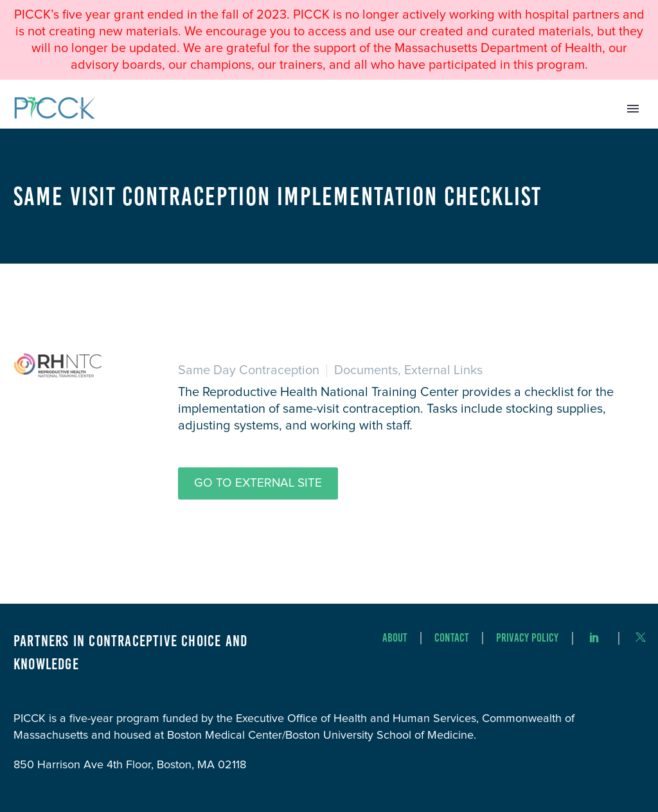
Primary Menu (633, 109)
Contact (452, 638)
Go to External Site (258, 483)
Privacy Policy (527, 638)
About (395, 638)
